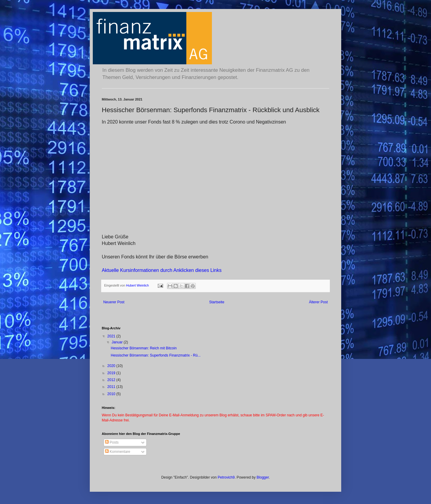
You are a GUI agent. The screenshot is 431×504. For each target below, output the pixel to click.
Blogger (263, 477)
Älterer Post (318, 302)
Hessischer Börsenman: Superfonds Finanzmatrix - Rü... (156, 355)
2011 (112, 387)
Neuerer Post (114, 302)
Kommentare (118, 452)
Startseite (217, 302)
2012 (112, 380)
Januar (118, 342)
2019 (112, 373)
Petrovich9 (226, 477)
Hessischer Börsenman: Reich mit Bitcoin (144, 348)
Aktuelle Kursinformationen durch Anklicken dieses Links (162, 270)
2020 (112, 366)
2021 (112, 336)
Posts (112, 442)
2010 (112, 394)
